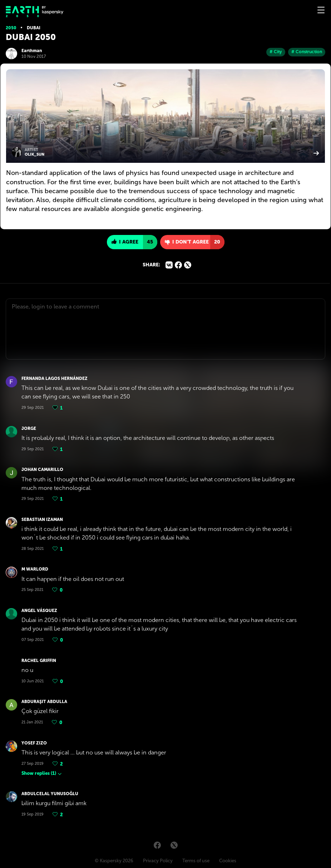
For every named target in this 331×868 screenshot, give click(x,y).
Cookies (228, 861)
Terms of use (196, 861)
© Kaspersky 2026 (114, 861)
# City (276, 52)
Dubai (34, 28)
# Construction (307, 52)
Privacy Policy (158, 861)
